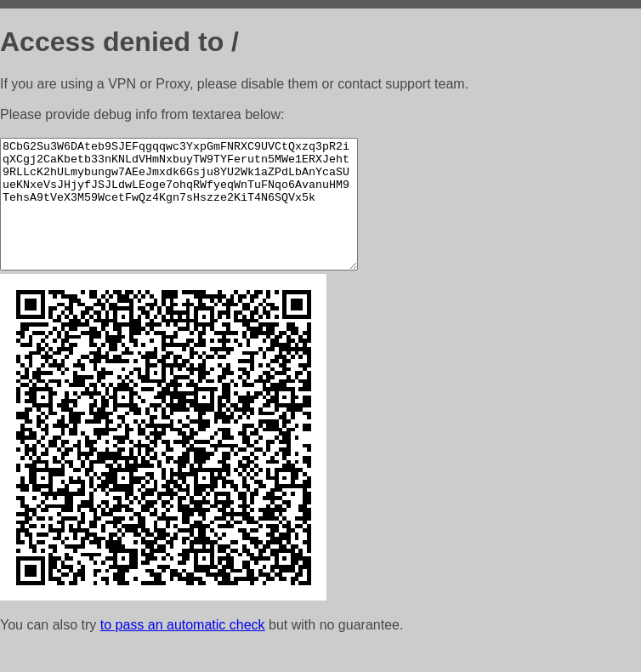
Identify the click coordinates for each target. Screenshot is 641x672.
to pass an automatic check (183, 650)
